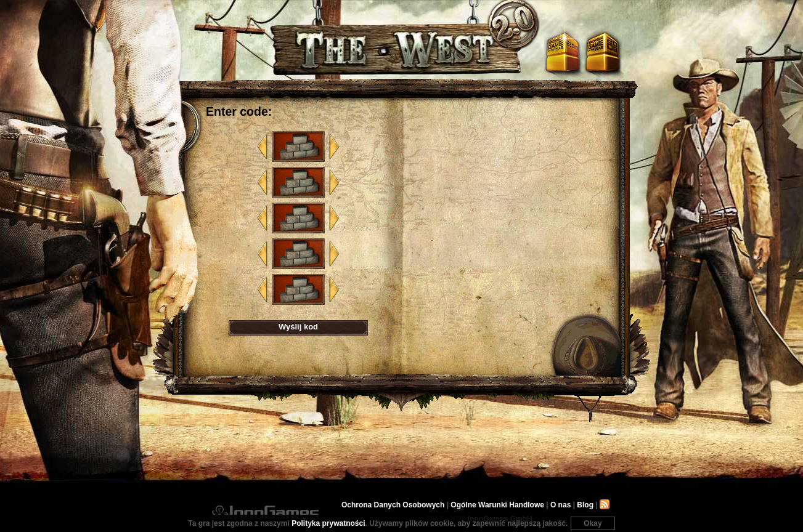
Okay (593, 523)
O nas (560, 505)
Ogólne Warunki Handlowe (497, 505)
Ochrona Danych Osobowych (393, 505)
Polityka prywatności (328, 523)
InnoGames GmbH (265, 512)
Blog (585, 505)
